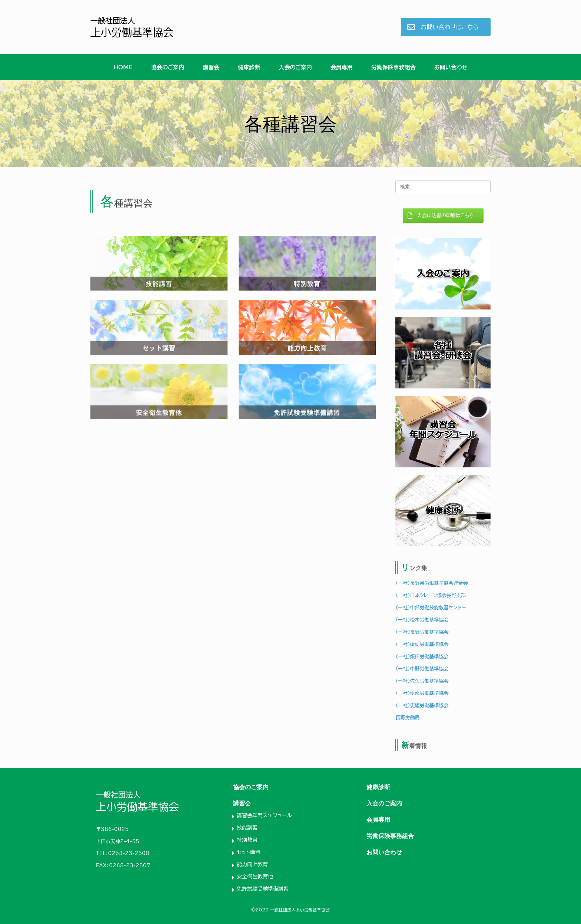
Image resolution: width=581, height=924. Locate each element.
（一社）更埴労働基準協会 (422, 706)
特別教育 (247, 840)
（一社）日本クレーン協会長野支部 (431, 595)
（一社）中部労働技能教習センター (431, 608)
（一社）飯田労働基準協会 (422, 657)
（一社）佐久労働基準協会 (422, 681)
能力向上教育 (252, 864)
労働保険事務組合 (394, 67)
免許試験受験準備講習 (263, 889)
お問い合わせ (451, 67)
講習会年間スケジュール (264, 815)
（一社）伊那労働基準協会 (422, 693)
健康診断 (249, 67)
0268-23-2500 (129, 853)
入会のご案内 (295, 67)
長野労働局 (407, 718)
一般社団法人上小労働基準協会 (300, 910)
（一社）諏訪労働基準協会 (422, 644)
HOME (123, 67)
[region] (290, 124)
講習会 (211, 67)
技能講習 (247, 828)
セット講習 (249, 852)
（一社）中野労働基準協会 (422, 669)
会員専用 (342, 67)
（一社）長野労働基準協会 (422, 632)
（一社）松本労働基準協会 (422, 620)
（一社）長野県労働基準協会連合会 (431, 583)
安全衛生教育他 (255, 877)
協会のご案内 (168, 67)
